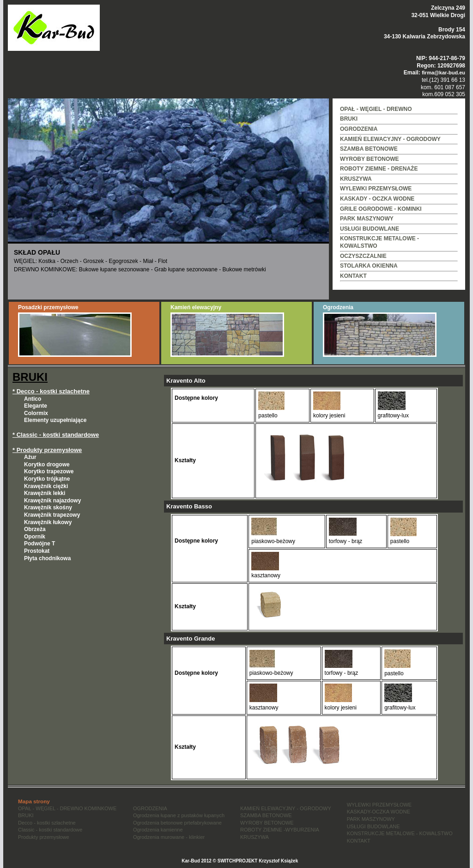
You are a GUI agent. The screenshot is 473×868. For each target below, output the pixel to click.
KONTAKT (353, 276)
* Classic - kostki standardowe (56, 435)
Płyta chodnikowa (47, 558)
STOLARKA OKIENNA (369, 266)
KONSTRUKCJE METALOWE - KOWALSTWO (400, 833)
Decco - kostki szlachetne (47, 823)
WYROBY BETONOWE (370, 159)
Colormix (36, 413)
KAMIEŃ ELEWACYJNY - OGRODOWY (390, 139)
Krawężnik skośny (48, 507)
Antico (33, 399)
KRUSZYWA (356, 179)
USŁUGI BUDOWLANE (370, 229)
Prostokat (37, 551)
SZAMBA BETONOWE (369, 149)
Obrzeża (35, 529)
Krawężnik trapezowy (52, 515)
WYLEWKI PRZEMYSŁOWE (376, 189)
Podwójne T (39, 544)
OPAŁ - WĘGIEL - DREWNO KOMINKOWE (67, 808)
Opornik (35, 537)
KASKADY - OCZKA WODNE (377, 199)
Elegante (36, 406)
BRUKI (349, 119)
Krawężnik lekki (45, 493)
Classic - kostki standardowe (50, 830)
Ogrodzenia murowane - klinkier (169, 837)
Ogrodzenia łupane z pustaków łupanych (179, 815)
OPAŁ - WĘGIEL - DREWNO (376, 109)
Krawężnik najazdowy (52, 501)
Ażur (30, 457)
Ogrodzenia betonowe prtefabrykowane (177, 823)
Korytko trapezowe (49, 471)
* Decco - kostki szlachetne (51, 391)
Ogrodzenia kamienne (158, 830)
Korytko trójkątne (47, 479)
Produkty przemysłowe (44, 837)
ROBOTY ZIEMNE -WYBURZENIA (280, 830)
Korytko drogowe (47, 465)
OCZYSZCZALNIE (363, 256)
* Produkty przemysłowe (47, 450)
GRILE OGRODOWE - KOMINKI (381, 209)
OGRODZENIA (359, 129)
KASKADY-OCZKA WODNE (379, 812)
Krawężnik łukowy (48, 522)
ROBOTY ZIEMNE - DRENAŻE (379, 169)
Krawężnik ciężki (46, 486)
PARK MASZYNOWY (367, 219)
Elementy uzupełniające (55, 420)
